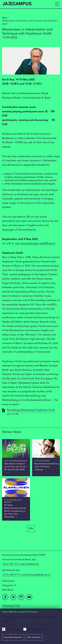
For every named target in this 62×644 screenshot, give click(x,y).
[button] (31, 544)
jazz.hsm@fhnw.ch (30, 564)
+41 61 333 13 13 (11, 564)
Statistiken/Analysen (40, 629)
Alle (31, 528)
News (5, 18)
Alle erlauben (34, 637)
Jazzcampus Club (11, 606)
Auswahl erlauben (13, 637)
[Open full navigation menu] (57, 4)
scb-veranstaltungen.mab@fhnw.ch (35, 244)
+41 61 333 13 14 (11, 575)
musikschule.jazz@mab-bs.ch (36, 575)
